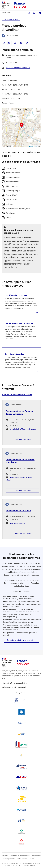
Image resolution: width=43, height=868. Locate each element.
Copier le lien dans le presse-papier (27, 43)
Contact (32, 859)
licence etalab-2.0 (30, 865)
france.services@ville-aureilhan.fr (18, 68)
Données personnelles (9, 859)
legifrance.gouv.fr (8, 687)
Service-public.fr (32, 564)
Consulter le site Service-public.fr (20, 640)
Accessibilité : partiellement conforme (20, 855)
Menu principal (40, 3)
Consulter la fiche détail (22, 440)
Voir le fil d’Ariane (6, 13)
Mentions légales (37, 855)
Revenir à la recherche (12, 20)
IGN (36, 146)
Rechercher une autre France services (18, 394)
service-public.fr (20, 683)
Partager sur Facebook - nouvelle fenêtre (4, 43)
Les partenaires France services (19, 323)
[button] (22, 125)
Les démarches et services (17, 295)
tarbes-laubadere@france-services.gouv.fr (23, 429)
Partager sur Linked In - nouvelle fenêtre (15, 43)
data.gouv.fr (22, 687)
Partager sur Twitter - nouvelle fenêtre (9, 43)
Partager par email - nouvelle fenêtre (21, 43)
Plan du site (5, 855)
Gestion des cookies (23, 859)
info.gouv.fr (6, 683)
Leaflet (31, 146)
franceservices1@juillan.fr (18, 523)
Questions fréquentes (14, 354)
